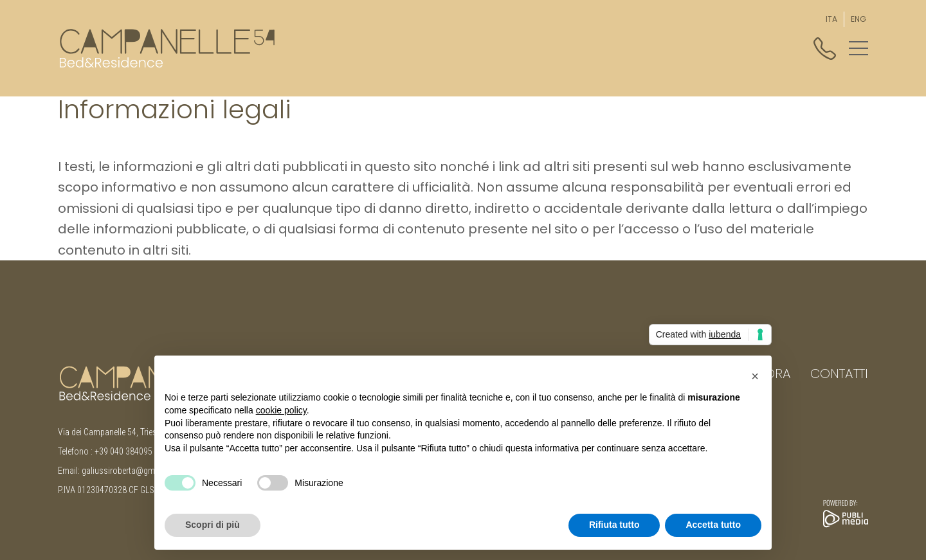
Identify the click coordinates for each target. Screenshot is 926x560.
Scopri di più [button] (213, 525)
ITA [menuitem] (831, 19)
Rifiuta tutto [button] (614, 525)
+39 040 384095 (123, 451)
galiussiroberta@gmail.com (132, 471)
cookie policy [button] (281, 410)
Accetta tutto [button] (713, 525)
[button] (858, 48)
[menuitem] (831, 19)
